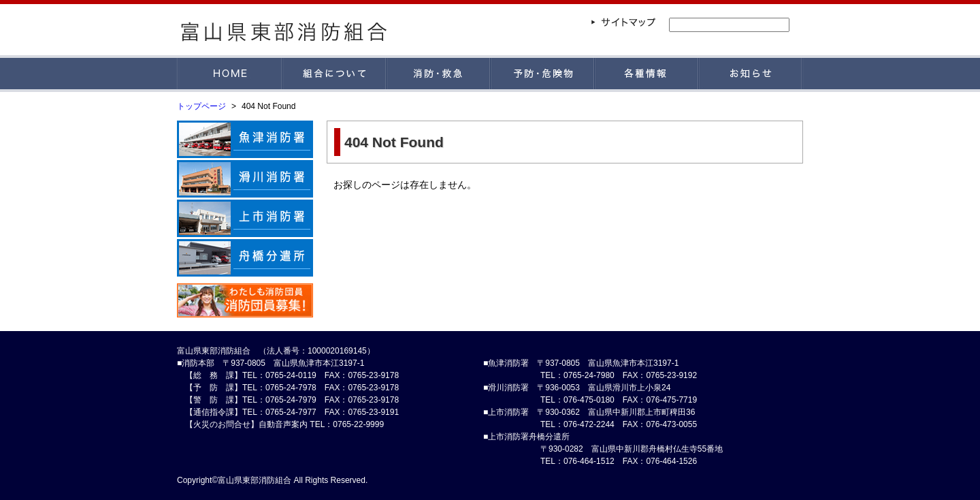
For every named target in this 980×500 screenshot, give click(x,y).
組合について (334, 74)
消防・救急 (439, 74)
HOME (230, 74)
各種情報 (647, 74)
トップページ (201, 106)
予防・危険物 (543, 74)
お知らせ (751, 74)
